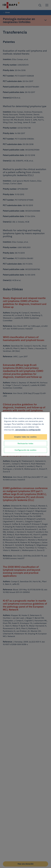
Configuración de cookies (26, 450)
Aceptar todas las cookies (25, 437)
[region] (26, 434)
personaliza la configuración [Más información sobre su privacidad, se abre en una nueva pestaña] (28, 430)
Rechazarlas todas (25, 443)
